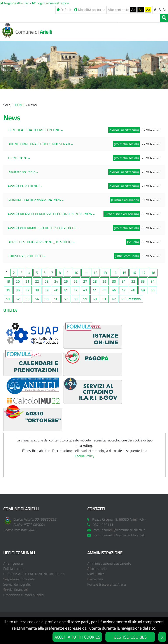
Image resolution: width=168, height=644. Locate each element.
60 (95, 299)
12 (95, 273)
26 (75, 281)
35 (8, 290)
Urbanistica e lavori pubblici (24, 595)
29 (104, 281)
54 (37, 299)
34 (152, 281)
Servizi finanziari (16, 590)
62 (114, 299)
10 (76, 273)
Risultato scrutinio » (23, 172)
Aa (133, 10)
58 (75, 299)
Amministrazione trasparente (109, 563)
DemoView (95, 579)
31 (124, 281)
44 (95, 290)
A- (156, 10)
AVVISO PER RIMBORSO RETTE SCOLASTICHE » (44, 228)
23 (47, 281)
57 (66, 299)
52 (18, 299)
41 (66, 290)
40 (56, 290)
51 (8, 299)
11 (86, 273)
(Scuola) (133, 242)
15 (124, 273)
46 (114, 290)
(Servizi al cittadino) (124, 130)
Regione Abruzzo (15, 3)
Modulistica (96, 574)
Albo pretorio (97, 569)
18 (153, 273)
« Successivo (131, 299)
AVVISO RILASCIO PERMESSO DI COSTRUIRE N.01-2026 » (51, 214)
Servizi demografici (17, 584)
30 (114, 281)
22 (37, 281)
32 (133, 281)
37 (27, 290)
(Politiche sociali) (126, 144)
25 (66, 281)
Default (64, 10)
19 (8, 281)
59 (85, 299)
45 (104, 290)
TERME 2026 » (19, 158)
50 (152, 290)
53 (27, 299)
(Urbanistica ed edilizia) (122, 214)
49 (143, 290)
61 (104, 299)
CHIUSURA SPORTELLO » (27, 256)
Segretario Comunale (19, 579)
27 (85, 281)
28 (95, 281)
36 (18, 290)
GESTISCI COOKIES (130, 637)
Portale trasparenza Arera (107, 584)
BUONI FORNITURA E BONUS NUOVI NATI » (40, 144)
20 (18, 281)
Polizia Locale (13, 569)
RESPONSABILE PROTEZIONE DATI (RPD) (34, 574)
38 (37, 290)
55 (47, 299)
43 (85, 290)
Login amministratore (51, 3)
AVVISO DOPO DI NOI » (25, 186)
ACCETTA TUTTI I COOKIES (77, 637)
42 (75, 290)
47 (124, 290)
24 (56, 281)
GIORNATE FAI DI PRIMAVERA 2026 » (36, 200)
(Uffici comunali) (127, 256)
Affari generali (14, 563)
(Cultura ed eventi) (125, 200)
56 (56, 299)
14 (115, 273)
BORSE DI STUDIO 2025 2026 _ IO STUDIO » (41, 242)
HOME (20, 105)
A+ (165, 10)
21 (27, 281)
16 (134, 273)
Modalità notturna (90, 10)
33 (143, 281)
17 (143, 273)
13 (105, 273)
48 (133, 290)
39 (47, 290)
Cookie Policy (85, 456)
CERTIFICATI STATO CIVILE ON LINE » (35, 130)
